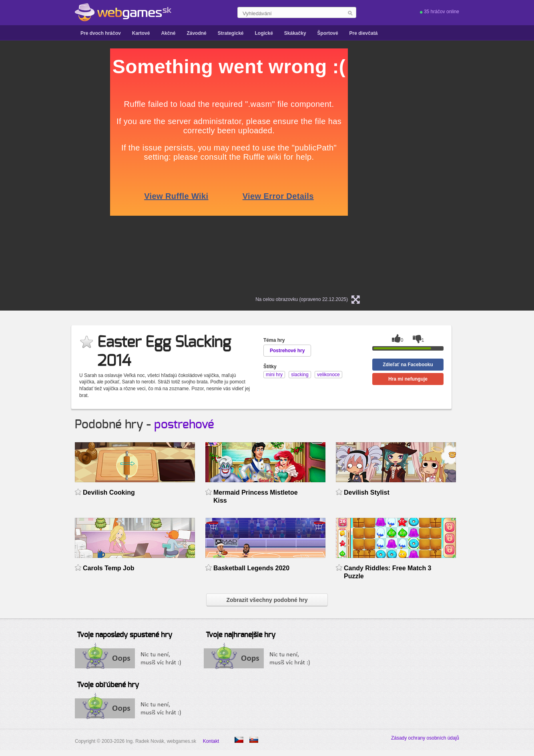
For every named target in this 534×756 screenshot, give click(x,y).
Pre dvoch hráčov (101, 33)
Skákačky (295, 33)
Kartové (141, 33)
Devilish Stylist (367, 492)
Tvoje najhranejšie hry (241, 635)
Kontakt (211, 741)
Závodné (196, 33)
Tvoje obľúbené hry (108, 685)
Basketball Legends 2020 (251, 568)
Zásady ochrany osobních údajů (425, 738)
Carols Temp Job (109, 568)
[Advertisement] (36, 168)
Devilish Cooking (109, 492)
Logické (264, 33)
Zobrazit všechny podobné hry (267, 600)
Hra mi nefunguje (408, 379)
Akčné (168, 33)
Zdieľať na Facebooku (408, 365)
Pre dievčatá (364, 33)
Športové (328, 33)
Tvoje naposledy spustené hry (124, 635)
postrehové (184, 425)
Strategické (231, 33)
